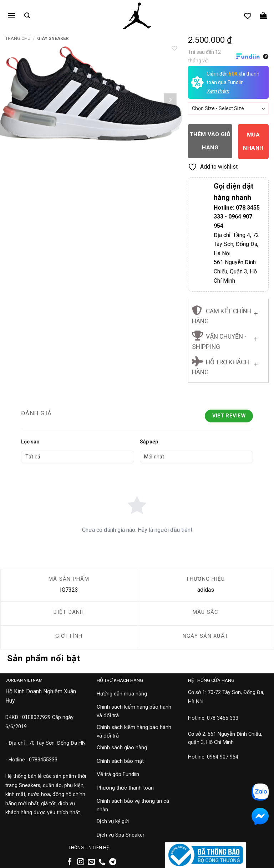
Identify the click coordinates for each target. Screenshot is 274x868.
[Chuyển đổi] (256, 312)
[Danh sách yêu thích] (248, 16)
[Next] (170, 100)
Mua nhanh (253, 141)
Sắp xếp (149, 442)
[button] (11, 16)
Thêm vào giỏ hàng (210, 141)
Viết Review (229, 416)
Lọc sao (30, 442)
